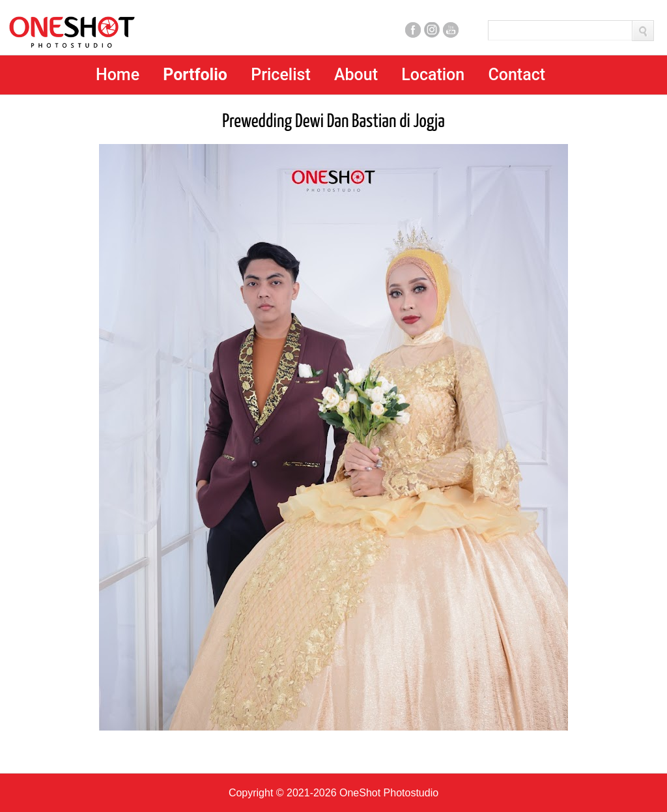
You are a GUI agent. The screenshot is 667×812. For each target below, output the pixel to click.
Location (433, 75)
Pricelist (281, 75)
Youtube (451, 30)
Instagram (432, 30)
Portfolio (195, 75)
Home (118, 75)
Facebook (413, 30)
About (356, 75)
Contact (517, 75)
